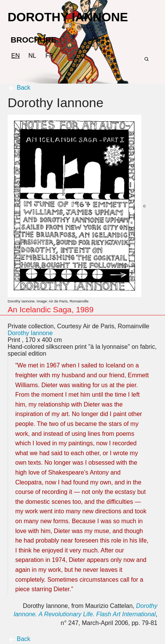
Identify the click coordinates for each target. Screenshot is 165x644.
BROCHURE (34, 40)
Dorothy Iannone (30, 333)
